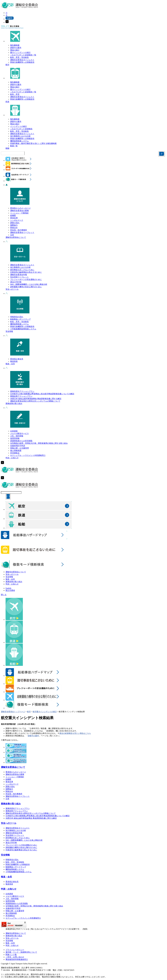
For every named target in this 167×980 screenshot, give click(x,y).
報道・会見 (10, 364)
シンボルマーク (17, 220)
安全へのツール (12, 289)
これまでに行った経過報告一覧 (23, 55)
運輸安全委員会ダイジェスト (22, 60)
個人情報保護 (16, 451)
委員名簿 (14, 218)
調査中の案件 (16, 48)
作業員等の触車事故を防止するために (26, 272)
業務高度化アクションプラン (22, 391)
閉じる (4, 595)
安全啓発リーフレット (19, 277)
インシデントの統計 (19, 126)
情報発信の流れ (17, 317)
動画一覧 (14, 146)
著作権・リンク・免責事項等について (21, 952)
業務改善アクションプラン (21, 396)
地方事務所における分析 (20, 136)
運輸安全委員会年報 (19, 275)
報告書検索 (15, 45)
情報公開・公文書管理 (19, 448)
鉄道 (7, 102)
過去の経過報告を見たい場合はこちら (75, 733)
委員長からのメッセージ (20, 208)
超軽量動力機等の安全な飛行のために (26, 287)
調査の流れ (15, 223)
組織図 (13, 215)
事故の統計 (15, 50)
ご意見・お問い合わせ (15, 957)
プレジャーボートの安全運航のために (26, 279)
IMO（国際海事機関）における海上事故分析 (29, 284)
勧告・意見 (15, 94)
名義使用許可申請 (18, 446)
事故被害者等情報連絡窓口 (17, 959)
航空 (7, 65)
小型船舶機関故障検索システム (23, 329)
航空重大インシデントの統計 (45, 712)
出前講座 (14, 431)
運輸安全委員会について (16, 237)
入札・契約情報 (17, 436)
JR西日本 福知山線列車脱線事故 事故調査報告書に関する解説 (36, 399)
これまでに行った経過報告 (21, 129)
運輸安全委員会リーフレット (22, 232)
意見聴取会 (15, 453)
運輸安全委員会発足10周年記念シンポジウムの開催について (35, 401)
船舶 (7, 148)
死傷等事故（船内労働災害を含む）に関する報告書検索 (33, 143)
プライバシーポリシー (15, 950)
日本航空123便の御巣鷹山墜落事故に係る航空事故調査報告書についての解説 (42, 394)
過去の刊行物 (16, 282)
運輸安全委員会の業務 (19, 211)
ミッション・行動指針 (19, 213)
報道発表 (14, 361)
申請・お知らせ (12, 458)
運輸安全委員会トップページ (13, 712)
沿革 (12, 235)
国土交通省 (10, 590)
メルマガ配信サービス (19, 433)
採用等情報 (15, 438)
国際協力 (14, 225)
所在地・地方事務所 (19, 230)
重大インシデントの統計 (20, 53)
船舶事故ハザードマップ (20, 319)
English (8, 588)
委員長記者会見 (17, 359)
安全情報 (9, 331)
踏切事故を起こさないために (22, 270)
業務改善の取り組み (14, 403)
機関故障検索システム (19, 141)
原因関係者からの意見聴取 (21, 441)
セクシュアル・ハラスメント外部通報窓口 (28, 455)
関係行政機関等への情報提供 (22, 62)
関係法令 (14, 228)
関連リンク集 (11, 955)
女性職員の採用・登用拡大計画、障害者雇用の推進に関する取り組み (39, 443)
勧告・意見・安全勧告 (19, 57)
